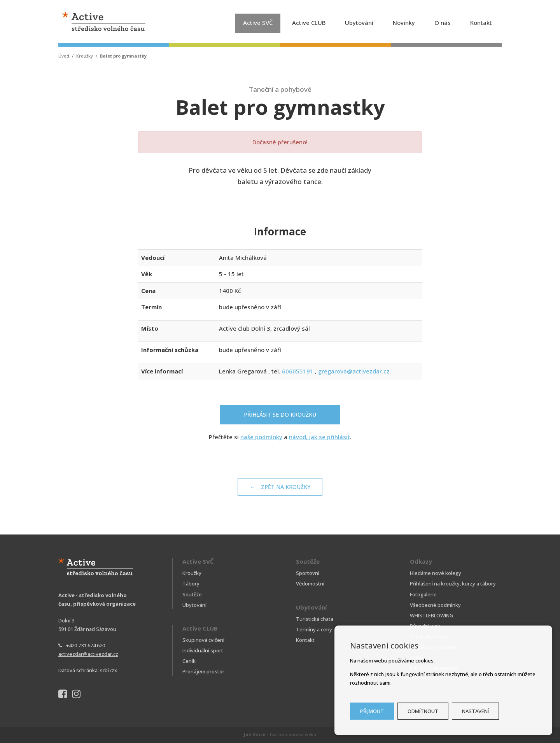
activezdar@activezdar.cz (88, 654)
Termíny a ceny (314, 629)
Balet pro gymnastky (123, 56)
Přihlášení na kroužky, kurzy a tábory (453, 584)
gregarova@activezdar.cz (354, 371)
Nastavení (475, 711)
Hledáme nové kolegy (436, 573)
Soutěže (192, 594)
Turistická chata (315, 619)
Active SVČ (258, 23)
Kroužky (85, 56)
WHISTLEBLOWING (431, 615)
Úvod (64, 56)
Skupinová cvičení (203, 640)
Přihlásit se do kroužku (280, 414)
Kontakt (481, 23)
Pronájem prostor (203, 671)
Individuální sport (203, 650)
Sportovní (308, 573)
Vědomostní (310, 584)
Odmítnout (423, 711)
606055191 (298, 371)
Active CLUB (309, 23)
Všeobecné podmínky (435, 605)
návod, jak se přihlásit (319, 437)
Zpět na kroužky (286, 487)
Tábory (191, 584)
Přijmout (372, 711)
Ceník (189, 661)
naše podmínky (261, 437)
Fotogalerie (423, 594)
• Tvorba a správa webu (280, 734)
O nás (443, 23)
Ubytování (359, 23)
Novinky (404, 23)
